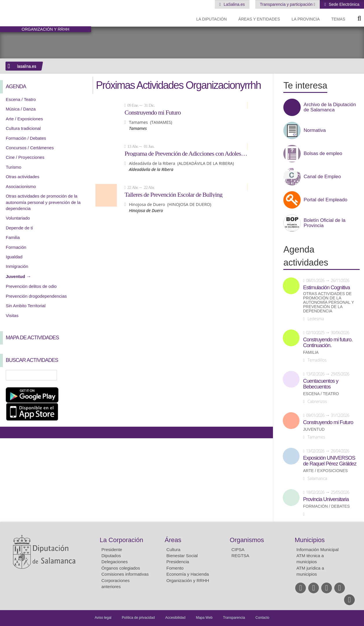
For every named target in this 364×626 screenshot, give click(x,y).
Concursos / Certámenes (30, 148)
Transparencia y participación (287, 4)
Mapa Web (204, 618)
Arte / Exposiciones (24, 119)
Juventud (15, 276)
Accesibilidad (175, 618)
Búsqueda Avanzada (78, 375)
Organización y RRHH (188, 580)
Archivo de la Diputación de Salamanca (330, 107)
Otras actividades (23, 177)
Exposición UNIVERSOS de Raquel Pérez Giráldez (330, 461)
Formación (16, 247)
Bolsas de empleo (323, 154)
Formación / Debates (26, 138)
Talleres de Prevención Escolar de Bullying (173, 194)
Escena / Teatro (21, 99)
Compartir (7, 432)
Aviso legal (103, 618)
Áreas (173, 540)
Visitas (12, 315)
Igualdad (14, 257)
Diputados (111, 556)
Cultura (173, 549)
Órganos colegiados (121, 568)
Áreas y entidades (259, 19)
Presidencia (178, 562)
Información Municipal (317, 549)
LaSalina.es (234, 4)
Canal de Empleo (322, 177)
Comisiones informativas (125, 574)
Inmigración (17, 266)
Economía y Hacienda (188, 574)
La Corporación (121, 540)
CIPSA (238, 549)
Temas (338, 19)
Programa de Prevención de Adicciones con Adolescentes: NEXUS (186, 153)
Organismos (247, 540)
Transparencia (234, 618)
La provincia (306, 19)
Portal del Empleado (325, 200)
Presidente (112, 549)
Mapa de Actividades (32, 338)
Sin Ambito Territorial (26, 306)
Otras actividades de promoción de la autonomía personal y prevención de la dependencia (43, 202)
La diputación (212, 19)
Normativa (315, 130)
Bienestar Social (182, 556)
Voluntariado (18, 218)
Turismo (14, 167)
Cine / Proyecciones (25, 157)
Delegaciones (115, 562)
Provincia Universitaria (326, 499)
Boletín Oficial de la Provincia (325, 223)
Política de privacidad (138, 618)
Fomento (175, 568)
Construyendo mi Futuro (153, 112)
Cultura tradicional (23, 128)
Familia (13, 237)
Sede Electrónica (343, 4)
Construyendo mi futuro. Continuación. (328, 343)
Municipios (310, 540)
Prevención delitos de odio (31, 286)
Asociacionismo (21, 186)
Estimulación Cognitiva (326, 288)
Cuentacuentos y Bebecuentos (321, 384)
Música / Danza (21, 109)
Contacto (263, 618)
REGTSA (240, 556)
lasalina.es (27, 66)
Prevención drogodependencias (36, 296)
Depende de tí (19, 228)
